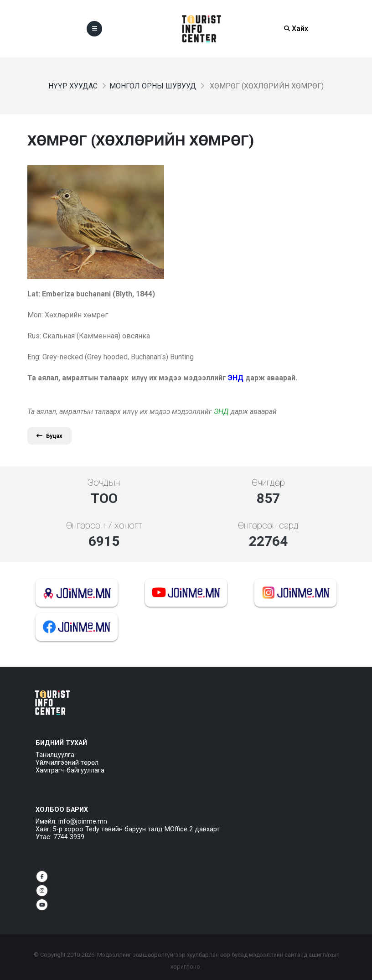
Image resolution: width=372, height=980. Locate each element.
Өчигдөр (268, 482)
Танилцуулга (55, 755)
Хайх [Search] (296, 29)
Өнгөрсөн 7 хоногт (104, 525)
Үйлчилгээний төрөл (67, 763)
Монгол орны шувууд (153, 86)
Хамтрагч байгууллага (70, 770)
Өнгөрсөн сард (268, 525)
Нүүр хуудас (73, 86)
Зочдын (104, 482)
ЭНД (221, 412)
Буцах (49, 436)
